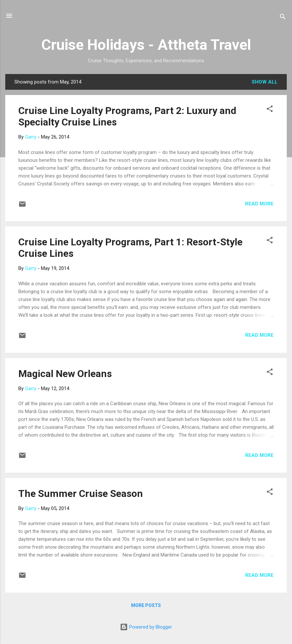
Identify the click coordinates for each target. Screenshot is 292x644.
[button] (270, 110)
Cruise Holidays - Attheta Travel (146, 45)
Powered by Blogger (146, 627)
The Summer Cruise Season (81, 493)
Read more (259, 204)
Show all (265, 82)
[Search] (283, 18)
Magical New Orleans (65, 374)
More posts (146, 605)
